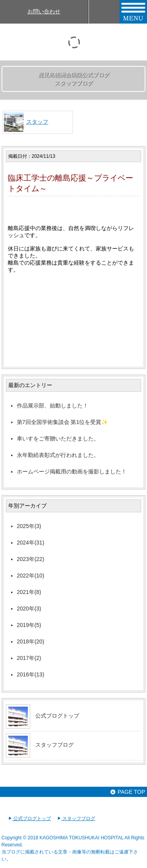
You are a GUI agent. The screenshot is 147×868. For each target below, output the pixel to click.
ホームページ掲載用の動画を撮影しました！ (72, 471)
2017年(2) (29, 658)
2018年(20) (31, 641)
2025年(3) (29, 526)
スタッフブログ (54, 745)
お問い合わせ (44, 11)
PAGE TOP (127, 792)
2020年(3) (29, 609)
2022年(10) (31, 576)
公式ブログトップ (57, 716)
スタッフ (37, 122)
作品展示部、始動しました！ (53, 406)
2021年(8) (29, 592)
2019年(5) (29, 625)
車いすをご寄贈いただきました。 (58, 439)
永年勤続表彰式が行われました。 (58, 455)
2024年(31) (31, 543)
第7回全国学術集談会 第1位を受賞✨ (62, 422)
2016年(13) (31, 674)
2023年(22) (31, 559)
